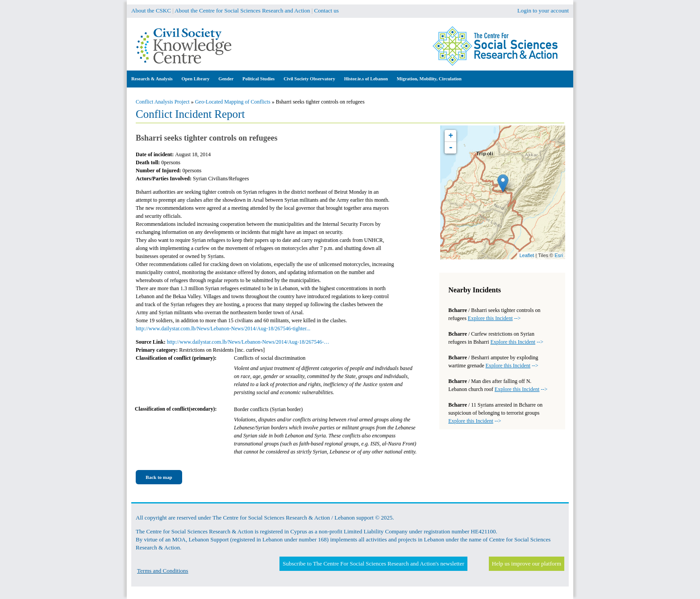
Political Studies (258, 79)
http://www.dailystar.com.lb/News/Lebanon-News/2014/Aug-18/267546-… (248, 342)
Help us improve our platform (527, 564)
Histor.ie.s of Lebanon (366, 79)
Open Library (196, 79)
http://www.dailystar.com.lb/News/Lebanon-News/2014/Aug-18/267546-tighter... (223, 329)
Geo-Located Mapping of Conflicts (233, 102)
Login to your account (543, 10)
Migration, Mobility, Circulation (429, 79)
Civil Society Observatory (309, 79)
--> (494, 318)
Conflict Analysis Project (163, 102)
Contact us (327, 10)
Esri (559, 255)
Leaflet (527, 255)
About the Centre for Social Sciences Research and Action (242, 10)
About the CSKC (151, 10)
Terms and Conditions (163, 571)
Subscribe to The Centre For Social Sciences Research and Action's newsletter (373, 564)
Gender (226, 79)
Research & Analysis (152, 79)
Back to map (159, 477)
